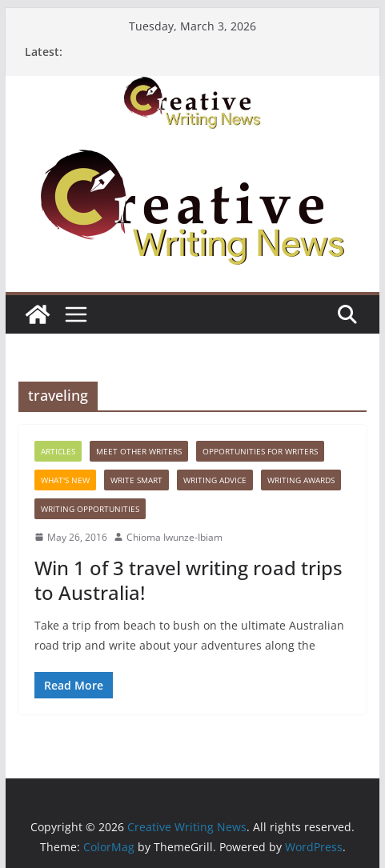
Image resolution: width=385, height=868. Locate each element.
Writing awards (301, 480)
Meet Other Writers (139, 451)
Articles (58, 451)
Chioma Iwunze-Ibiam (174, 537)
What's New (65, 480)
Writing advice (215, 480)
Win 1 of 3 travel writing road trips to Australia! (188, 580)
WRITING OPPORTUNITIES (90, 509)
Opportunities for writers (260, 451)
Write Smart (136, 480)
